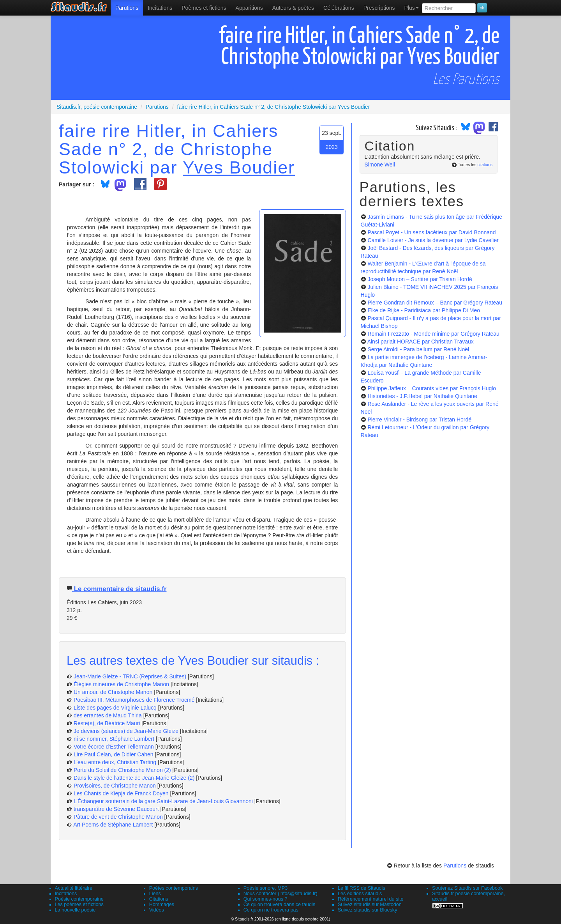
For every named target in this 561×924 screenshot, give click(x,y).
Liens (155, 894)
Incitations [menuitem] (160, 8)
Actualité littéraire (74, 888)
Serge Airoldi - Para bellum (418, 349)
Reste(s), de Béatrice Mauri (107, 723)
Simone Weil (380, 165)
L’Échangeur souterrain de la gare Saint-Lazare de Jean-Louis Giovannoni (163, 801)
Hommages (162, 905)
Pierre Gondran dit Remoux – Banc (435, 303)
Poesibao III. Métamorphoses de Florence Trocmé (134, 700)
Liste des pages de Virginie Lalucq (115, 708)
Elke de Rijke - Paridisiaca (424, 310)
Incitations (66, 894)
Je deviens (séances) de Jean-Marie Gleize (126, 731)
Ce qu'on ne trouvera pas (271, 910)
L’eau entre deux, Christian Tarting (115, 762)
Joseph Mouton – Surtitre (420, 279)
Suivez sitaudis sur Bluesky (368, 910)
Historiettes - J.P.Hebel (422, 396)
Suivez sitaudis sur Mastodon (370, 905)
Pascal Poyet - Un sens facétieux (431, 232)
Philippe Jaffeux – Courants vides (432, 388)
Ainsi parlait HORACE (421, 342)
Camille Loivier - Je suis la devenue (433, 240)
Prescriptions (379, 8)
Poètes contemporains (174, 888)
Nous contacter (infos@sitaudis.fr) (280, 894)
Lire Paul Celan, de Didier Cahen (114, 754)
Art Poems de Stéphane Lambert (113, 825)
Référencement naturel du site (371, 899)
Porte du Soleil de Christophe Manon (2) (122, 770)
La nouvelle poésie (75, 910)
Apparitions (249, 8)
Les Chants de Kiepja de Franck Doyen (121, 793)
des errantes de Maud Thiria (108, 715)
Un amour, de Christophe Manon (113, 692)
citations (485, 165)
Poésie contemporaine (79, 899)
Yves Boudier (239, 167)
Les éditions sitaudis (360, 894)
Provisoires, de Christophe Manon (115, 786)
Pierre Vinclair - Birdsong (419, 420)
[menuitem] (127, 8)
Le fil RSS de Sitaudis (362, 888)
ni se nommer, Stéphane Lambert (114, 739)
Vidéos (157, 910)
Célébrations (339, 8)
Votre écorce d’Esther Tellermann (114, 747)
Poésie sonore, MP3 (266, 888)
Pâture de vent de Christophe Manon (118, 817)
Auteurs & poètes (293, 8)
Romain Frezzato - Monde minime (433, 334)
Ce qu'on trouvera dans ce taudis (279, 905)
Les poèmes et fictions (79, 905)
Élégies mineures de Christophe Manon (122, 684)
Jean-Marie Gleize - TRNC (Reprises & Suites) (130, 676)
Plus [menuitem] (412, 8)
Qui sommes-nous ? (266, 899)
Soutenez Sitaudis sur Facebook (467, 888)
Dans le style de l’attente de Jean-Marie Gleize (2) (134, 778)
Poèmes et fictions (204, 8)
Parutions (127, 8)
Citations (159, 899)
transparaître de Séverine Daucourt (116, 809)
